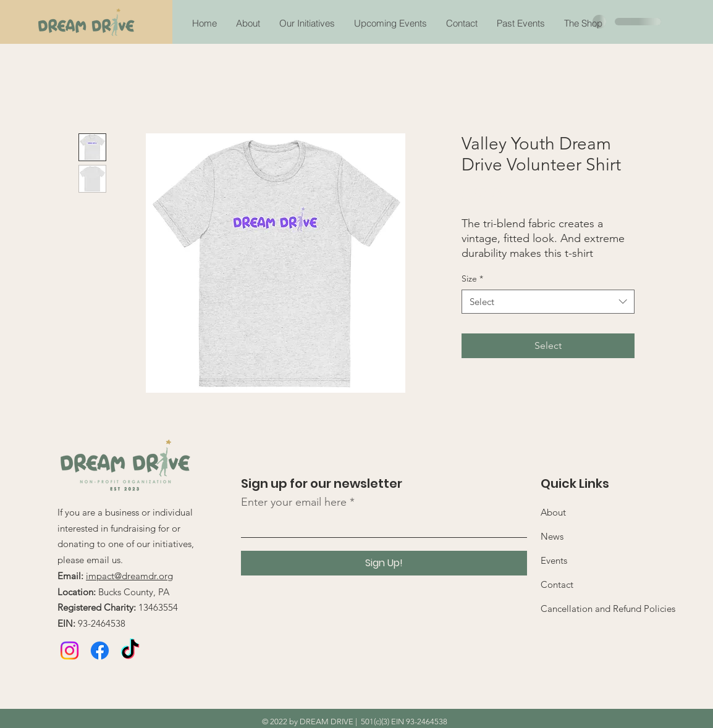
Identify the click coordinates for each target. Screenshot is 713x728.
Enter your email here (294, 502)
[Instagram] (70, 651)
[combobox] (548, 302)
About (553, 512)
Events (554, 560)
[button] (521, 23)
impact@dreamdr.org (129, 576)
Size (472, 278)
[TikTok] (130, 651)
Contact (557, 584)
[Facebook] (100, 651)
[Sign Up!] (384, 563)
